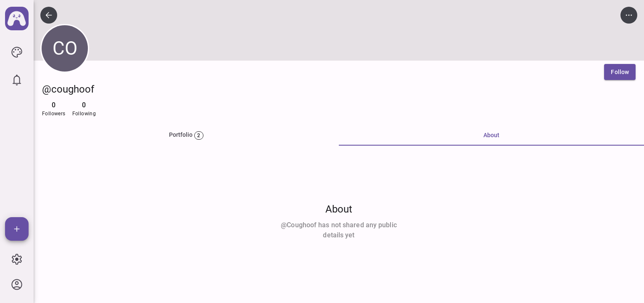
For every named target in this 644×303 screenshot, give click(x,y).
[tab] (186, 136)
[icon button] (17, 52)
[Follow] (620, 72)
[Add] (17, 229)
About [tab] (491, 135)
